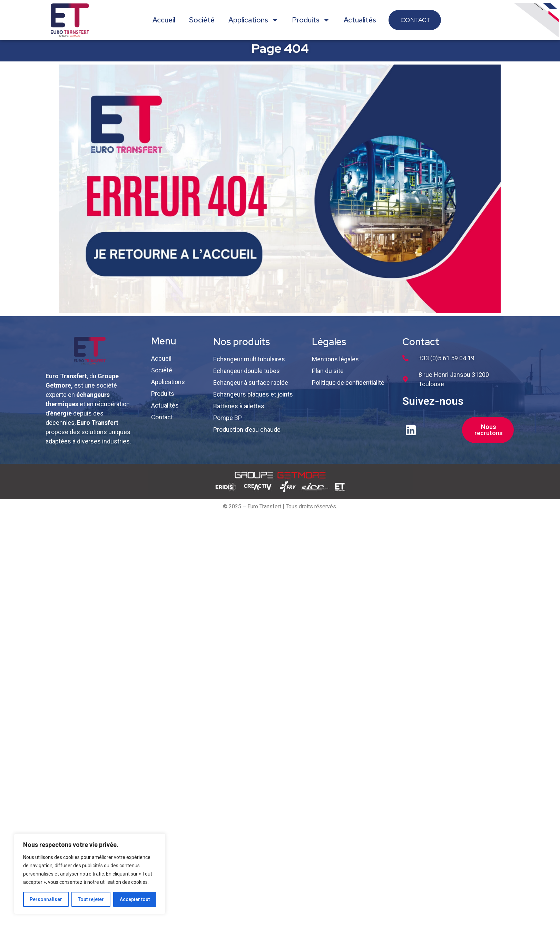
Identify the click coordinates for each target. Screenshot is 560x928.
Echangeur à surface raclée (251, 388)
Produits (311, 20)
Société (202, 20)
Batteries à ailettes (239, 412)
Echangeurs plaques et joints (253, 400)
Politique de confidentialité (348, 388)
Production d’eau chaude (247, 435)
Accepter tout (135, 899)
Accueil (164, 20)
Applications (253, 20)
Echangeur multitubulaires (249, 365)
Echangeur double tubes (247, 376)
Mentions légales (335, 365)
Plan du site (328, 376)
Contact (162, 423)
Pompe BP (228, 423)
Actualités (360, 20)
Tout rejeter (91, 899)
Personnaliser (46, 899)
